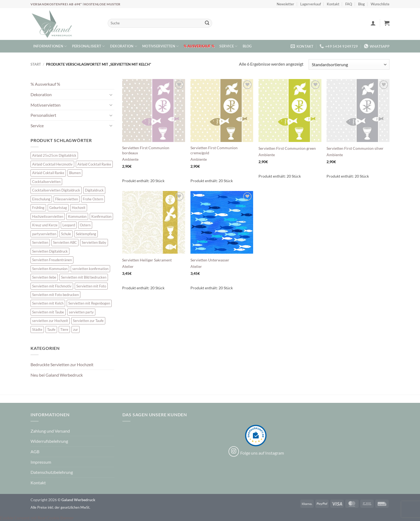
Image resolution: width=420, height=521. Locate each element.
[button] (373, 23)
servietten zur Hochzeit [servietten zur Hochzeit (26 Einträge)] (50, 321)
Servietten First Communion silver (355, 148)
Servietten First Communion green (287, 148)
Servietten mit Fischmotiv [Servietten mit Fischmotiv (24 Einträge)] (52, 286)
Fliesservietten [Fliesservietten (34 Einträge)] (67, 199)
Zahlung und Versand (50, 431)
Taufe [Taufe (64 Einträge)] (51, 329)
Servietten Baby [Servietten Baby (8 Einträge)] (94, 242)
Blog (361, 4)
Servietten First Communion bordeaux (146, 150)
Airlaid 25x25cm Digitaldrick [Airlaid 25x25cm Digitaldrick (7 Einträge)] (54, 155)
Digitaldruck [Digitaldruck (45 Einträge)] (94, 190)
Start (36, 64)
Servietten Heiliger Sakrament (147, 260)
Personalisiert (89, 46)
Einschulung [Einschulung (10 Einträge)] (41, 199)
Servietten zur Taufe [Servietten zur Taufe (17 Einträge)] (88, 321)
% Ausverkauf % (199, 46)
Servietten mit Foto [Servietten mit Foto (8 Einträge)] (91, 286)
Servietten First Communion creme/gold (214, 150)
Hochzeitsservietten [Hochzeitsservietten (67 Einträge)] (48, 216)
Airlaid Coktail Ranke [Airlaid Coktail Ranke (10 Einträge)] (48, 173)
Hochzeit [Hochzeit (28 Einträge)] (79, 208)
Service (228, 46)
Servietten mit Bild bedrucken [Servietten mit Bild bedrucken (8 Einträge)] (84, 277)
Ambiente (130, 159)
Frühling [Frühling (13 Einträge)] (38, 208)
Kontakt (333, 4)
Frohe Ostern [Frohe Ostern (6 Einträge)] (93, 199)
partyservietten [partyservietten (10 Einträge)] (44, 234)
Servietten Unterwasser (210, 260)
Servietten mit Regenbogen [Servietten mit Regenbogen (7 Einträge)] (89, 303)
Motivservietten (160, 46)
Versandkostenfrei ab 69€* (57, 4)
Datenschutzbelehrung (52, 472)
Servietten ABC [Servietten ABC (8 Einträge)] (65, 242)
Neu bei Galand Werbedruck (57, 375)
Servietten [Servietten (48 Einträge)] (40, 242)
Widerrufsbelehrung (49, 441)
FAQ (349, 4)
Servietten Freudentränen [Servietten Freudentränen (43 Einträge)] (52, 260)
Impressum (41, 462)
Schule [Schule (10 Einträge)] (66, 234)
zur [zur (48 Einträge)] (76, 329)
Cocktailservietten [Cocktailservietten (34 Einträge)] (46, 182)
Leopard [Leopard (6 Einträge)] (69, 225)
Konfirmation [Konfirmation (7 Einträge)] (101, 216)
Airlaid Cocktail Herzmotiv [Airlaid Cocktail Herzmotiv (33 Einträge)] (52, 164)
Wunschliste (380, 4)
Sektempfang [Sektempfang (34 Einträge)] (86, 234)
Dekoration (124, 46)
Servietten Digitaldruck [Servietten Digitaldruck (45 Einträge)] (50, 251)
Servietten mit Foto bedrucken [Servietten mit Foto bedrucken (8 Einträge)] (55, 295)
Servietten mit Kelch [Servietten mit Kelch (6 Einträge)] (48, 303)
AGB (35, 451)
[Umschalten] (111, 95)
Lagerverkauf (311, 4)
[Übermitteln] (207, 23)
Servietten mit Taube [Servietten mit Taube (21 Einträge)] (48, 312)
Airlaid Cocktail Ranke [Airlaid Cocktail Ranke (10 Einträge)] (94, 164)
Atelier (128, 266)
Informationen (50, 46)
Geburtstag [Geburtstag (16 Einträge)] (58, 208)
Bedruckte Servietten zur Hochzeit (62, 364)
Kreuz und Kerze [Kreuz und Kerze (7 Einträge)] (45, 225)
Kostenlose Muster (102, 4)
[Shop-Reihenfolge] (349, 64)
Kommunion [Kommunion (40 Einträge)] (77, 216)
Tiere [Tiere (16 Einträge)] (64, 329)
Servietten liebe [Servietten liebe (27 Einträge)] (44, 277)
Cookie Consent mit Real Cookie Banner (37, 518)
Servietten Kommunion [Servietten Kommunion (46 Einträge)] (50, 269)
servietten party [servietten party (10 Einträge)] (81, 312)
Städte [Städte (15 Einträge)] (37, 329)
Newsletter (285, 4)
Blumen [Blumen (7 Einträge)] (75, 173)
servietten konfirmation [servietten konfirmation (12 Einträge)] (90, 269)
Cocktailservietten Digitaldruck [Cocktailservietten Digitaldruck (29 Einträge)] (56, 190)
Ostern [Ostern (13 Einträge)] (85, 225)
